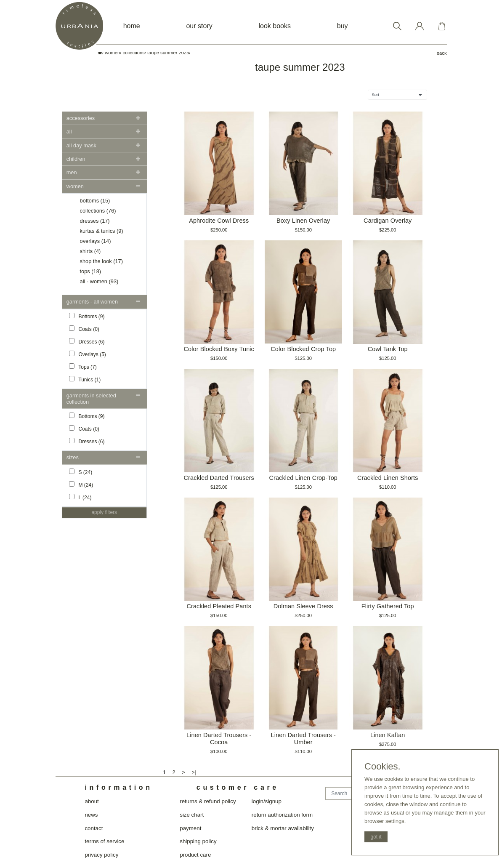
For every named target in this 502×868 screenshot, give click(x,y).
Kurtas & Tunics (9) (102, 231)
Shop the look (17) (101, 261)
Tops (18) (91, 271)
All (69, 132)
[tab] (105, 118)
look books (275, 26)
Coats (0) (84, 329)
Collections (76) (98, 211)
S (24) (81, 472)
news (91, 815)
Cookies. (382, 767)
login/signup (267, 801)
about (92, 801)
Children (76, 159)
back (442, 53)
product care (195, 855)
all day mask (81, 145)
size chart (192, 815)
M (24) (81, 485)
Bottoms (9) (87, 316)
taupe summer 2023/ (169, 53)
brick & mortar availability (283, 828)
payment (190, 828)
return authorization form (282, 815)
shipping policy (198, 841)
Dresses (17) (95, 221)
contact (94, 828)
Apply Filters (104, 512)
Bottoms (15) (95, 201)
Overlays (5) (88, 354)
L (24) (80, 497)
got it (376, 837)
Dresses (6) (87, 341)
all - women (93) (99, 281)
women (75, 186)
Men (72, 172)
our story (199, 26)
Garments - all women (92, 302)
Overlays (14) (96, 241)
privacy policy (101, 855)
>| (194, 772)
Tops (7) (83, 367)
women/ (113, 53)
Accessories (81, 118)
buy (343, 26)
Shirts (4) (90, 251)
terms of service (104, 841)
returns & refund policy (208, 801)
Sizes (73, 457)
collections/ (134, 53)
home (132, 26)
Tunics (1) (85, 379)
